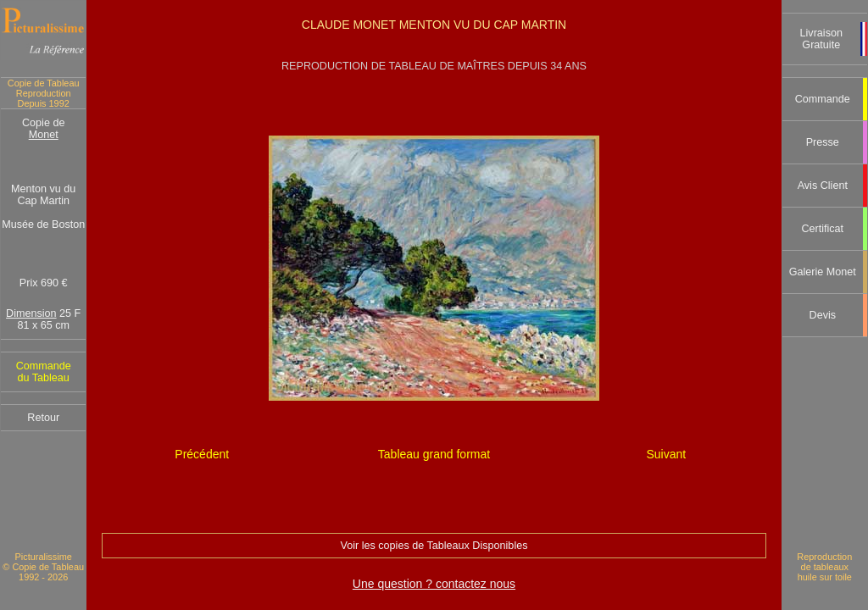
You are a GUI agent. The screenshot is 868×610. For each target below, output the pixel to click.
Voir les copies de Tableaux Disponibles (434, 546)
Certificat (822, 229)
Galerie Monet (823, 272)
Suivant (666, 454)
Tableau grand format (434, 454)
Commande (823, 99)
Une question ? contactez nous (434, 584)
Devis (823, 315)
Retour (43, 418)
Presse (823, 142)
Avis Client (823, 186)
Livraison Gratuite (821, 39)
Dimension (31, 313)
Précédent (202, 454)
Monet (44, 135)
